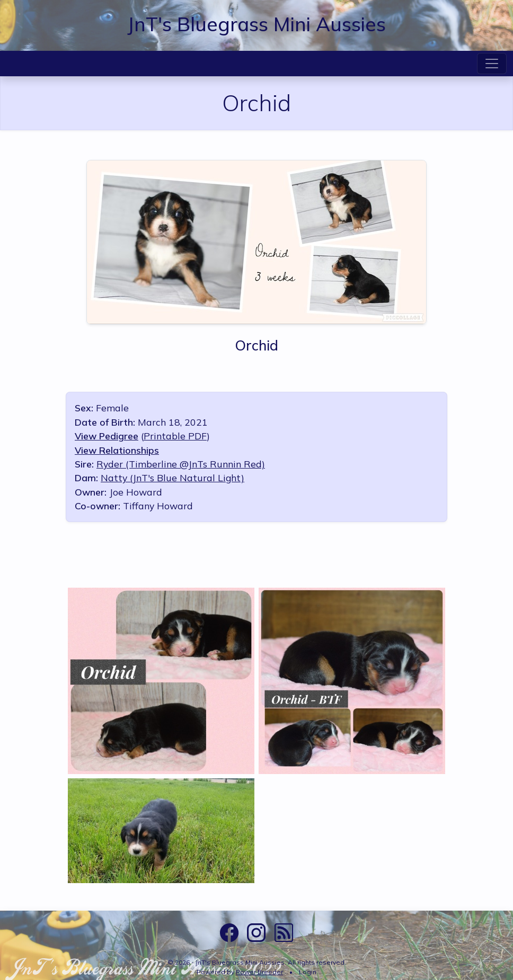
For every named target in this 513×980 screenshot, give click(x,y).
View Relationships (117, 450)
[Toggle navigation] (492, 64)
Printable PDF (175, 436)
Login (308, 972)
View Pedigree (107, 436)
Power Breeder (259, 972)
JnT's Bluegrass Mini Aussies (256, 24)
